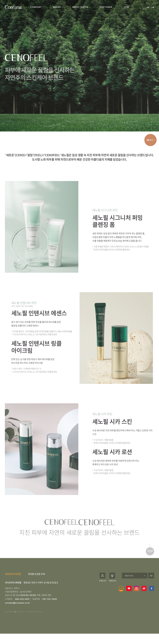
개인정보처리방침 (13, 578)
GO (151, 579)
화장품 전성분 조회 (36, 578)
